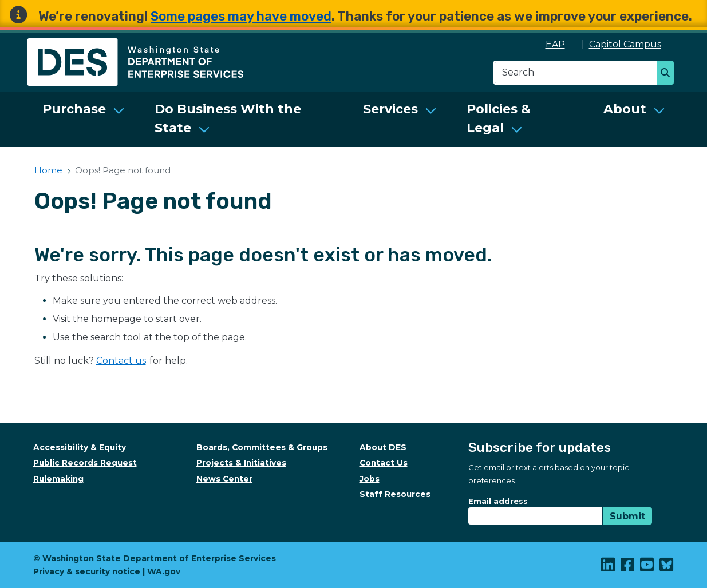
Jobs (370, 479)
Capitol (631, 44)
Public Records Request (85, 463)
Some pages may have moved (241, 16)
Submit (627, 516)
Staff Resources (395, 494)
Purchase (74, 109)
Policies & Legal (499, 118)
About (625, 109)
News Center (224, 479)
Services (390, 109)
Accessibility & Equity (80, 447)
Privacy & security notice (87, 571)
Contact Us (384, 463)
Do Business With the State (228, 118)
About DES (383, 447)
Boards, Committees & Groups (262, 447)
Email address (498, 501)
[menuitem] (84, 119)
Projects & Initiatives (241, 463)
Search (668, 74)
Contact (122, 361)
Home (48, 170)
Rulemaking (58, 479)
